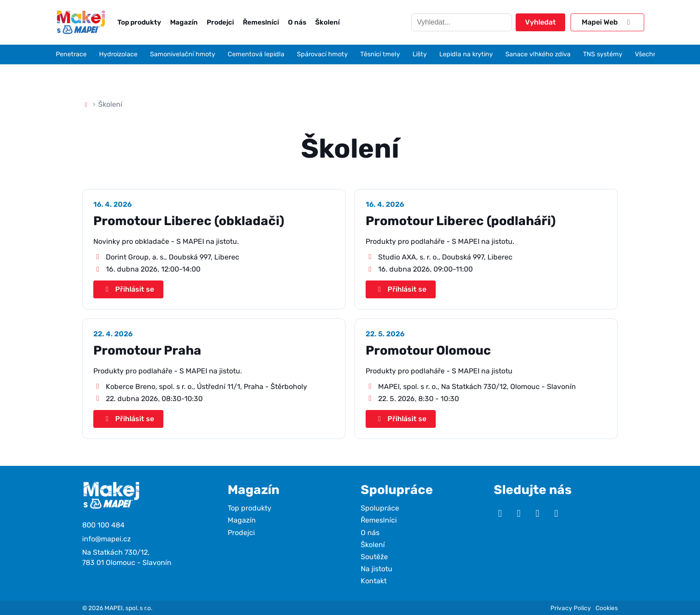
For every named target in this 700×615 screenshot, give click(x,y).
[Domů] (86, 104)
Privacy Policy (571, 608)
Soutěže (374, 557)
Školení (327, 22)
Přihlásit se (128, 289)
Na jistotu (377, 569)
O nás (297, 22)
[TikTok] (556, 514)
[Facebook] (537, 514)
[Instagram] (519, 514)
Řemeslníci (261, 22)
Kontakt (374, 581)
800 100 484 (103, 525)
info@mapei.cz (106, 539)
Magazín (184, 22)
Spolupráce (380, 508)
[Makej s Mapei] (81, 22)
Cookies (607, 608)
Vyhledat (540, 22)
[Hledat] (462, 22)
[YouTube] (500, 514)
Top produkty (139, 22)
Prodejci (220, 22)
